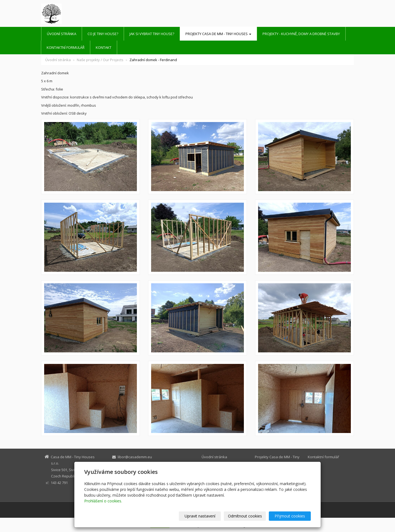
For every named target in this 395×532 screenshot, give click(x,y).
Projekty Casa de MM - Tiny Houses (218, 34)
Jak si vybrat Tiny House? (152, 34)
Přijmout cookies (290, 516)
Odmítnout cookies (245, 516)
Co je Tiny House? (103, 34)
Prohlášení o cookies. (103, 501)
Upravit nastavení (200, 516)
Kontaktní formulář (66, 47)
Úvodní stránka (62, 34)
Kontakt (104, 47)
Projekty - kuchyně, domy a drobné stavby (301, 34)
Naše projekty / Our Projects (100, 60)
